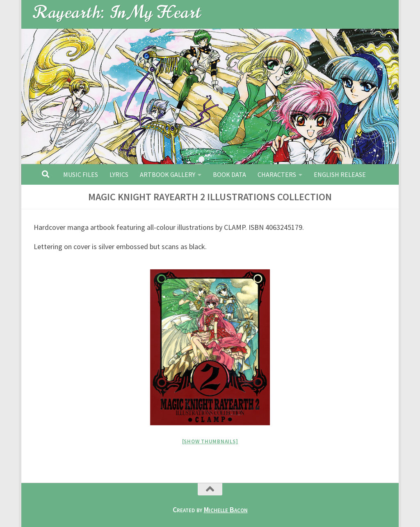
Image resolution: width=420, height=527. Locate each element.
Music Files (81, 174)
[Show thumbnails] (210, 441)
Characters (277, 174)
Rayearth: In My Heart (118, 12)
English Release (340, 174)
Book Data (229, 174)
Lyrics (119, 174)
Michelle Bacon (226, 510)
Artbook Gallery (168, 174)
